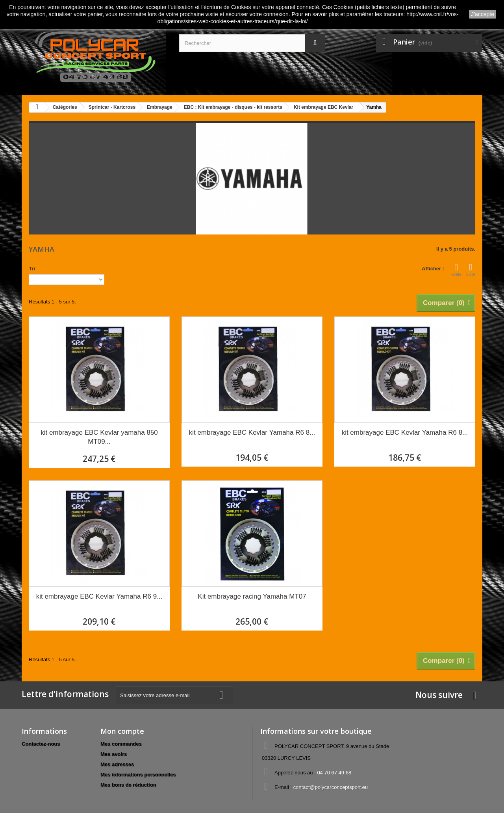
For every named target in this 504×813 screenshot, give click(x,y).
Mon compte (122, 731)
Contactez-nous (41, 744)
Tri (32, 269)
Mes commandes (121, 744)
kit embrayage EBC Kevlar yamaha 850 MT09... (99, 437)
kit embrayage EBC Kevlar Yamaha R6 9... (99, 596)
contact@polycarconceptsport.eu (331, 787)
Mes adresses (117, 764)
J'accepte (483, 14)
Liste (471, 270)
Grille (456, 270)
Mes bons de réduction (128, 785)
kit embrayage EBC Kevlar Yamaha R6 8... (252, 433)
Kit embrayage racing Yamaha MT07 (252, 596)
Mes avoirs (114, 754)
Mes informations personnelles (138, 775)
